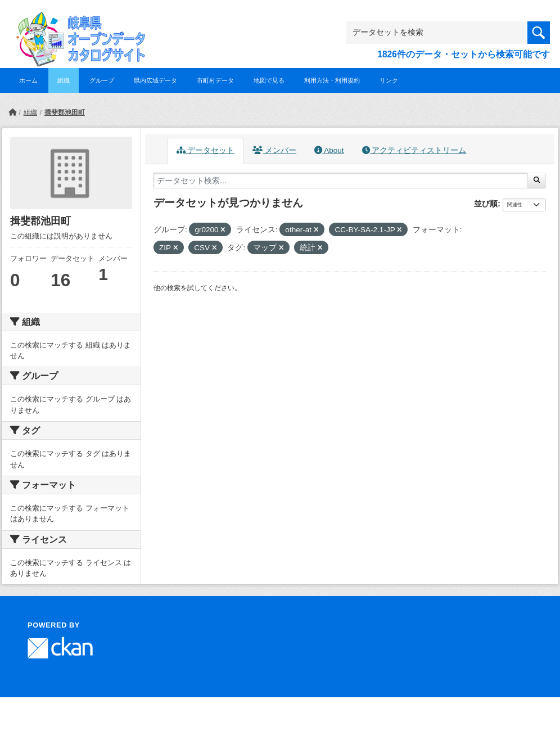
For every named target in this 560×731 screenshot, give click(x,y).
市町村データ (215, 80)
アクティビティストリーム (414, 150)
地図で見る (269, 80)
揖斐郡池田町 (65, 112)
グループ (102, 80)
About (329, 150)
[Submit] (537, 181)
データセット (206, 150)
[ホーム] (12, 112)
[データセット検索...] (341, 181)
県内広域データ (155, 80)
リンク (389, 80)
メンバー (274, 150)
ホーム (28, 80)
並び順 (486, 204)
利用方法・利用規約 (332, 80)
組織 (64, 80)
